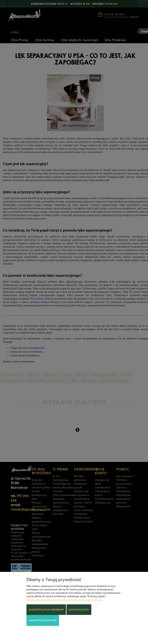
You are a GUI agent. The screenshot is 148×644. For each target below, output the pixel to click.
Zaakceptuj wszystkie (43, 620)
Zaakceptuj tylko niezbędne (46, 610)
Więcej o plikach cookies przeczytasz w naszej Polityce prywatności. (65, 600)
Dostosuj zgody (79, 610)
